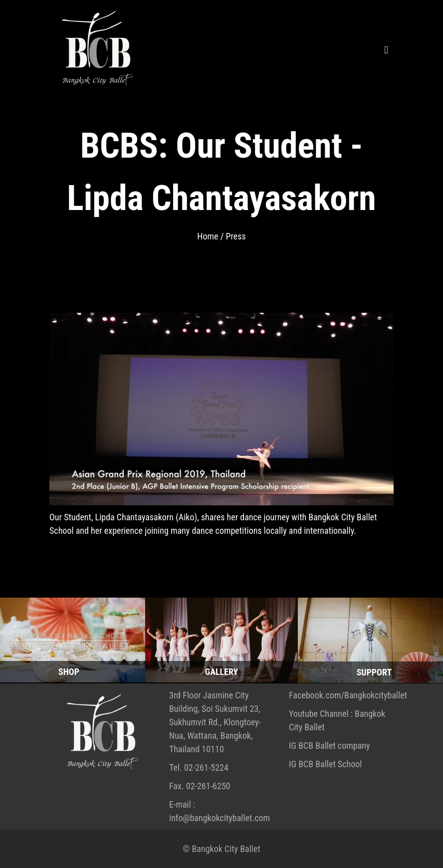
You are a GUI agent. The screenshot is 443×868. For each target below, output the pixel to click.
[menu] (386, 16)
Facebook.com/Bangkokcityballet (348, 695)
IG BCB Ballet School (325, 764)
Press (235, 236)
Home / (211, 236)
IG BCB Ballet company (329, 746)
